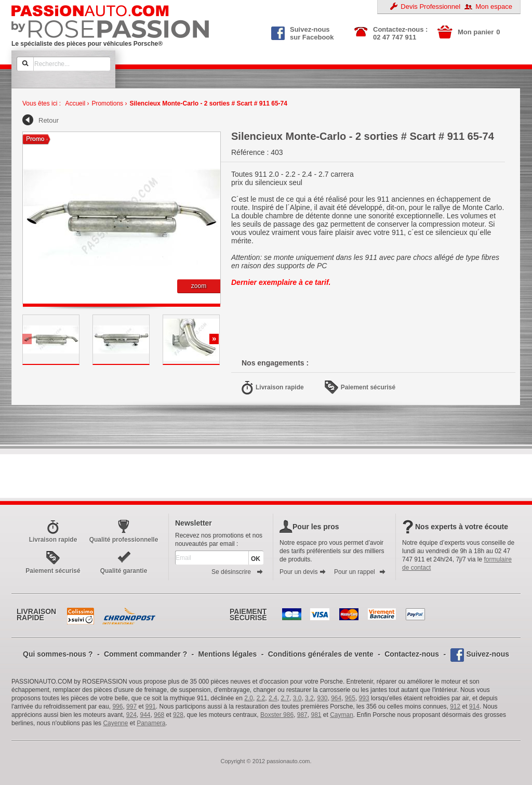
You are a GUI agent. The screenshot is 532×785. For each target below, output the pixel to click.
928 (178, 715)
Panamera (151, 723)
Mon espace (494, 6)
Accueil (75, 103)
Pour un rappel (360, 572)
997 (131, 706)
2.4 (273, 698)
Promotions (107, 103)
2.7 (285, 698)
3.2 (309, 698)
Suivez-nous (488, 654)
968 (159, 715)
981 (316, 715)
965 (350, 698)
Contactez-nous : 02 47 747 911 (400, 33)
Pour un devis (303, 572)
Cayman (342, 715)
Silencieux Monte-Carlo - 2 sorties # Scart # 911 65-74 (208, 103)
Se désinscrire (237, 572)
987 (302, 715)
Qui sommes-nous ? (58, 654)
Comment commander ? (145, 654)
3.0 (297, 698)
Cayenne (115, 723)
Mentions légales (228, 654)
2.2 (261, 698)
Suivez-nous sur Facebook (303, 32)
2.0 (249, 698)
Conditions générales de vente (321, 654)
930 (322, 698)
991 (151, 706)
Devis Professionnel (430, 6)
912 (455, 706)
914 (474, 706)
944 (145, 715)
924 (131, 715)
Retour (49, 120)
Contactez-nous (412, 654)
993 (364, 698)
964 (336, 698)
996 (117, 706)
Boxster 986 (277, 715)
